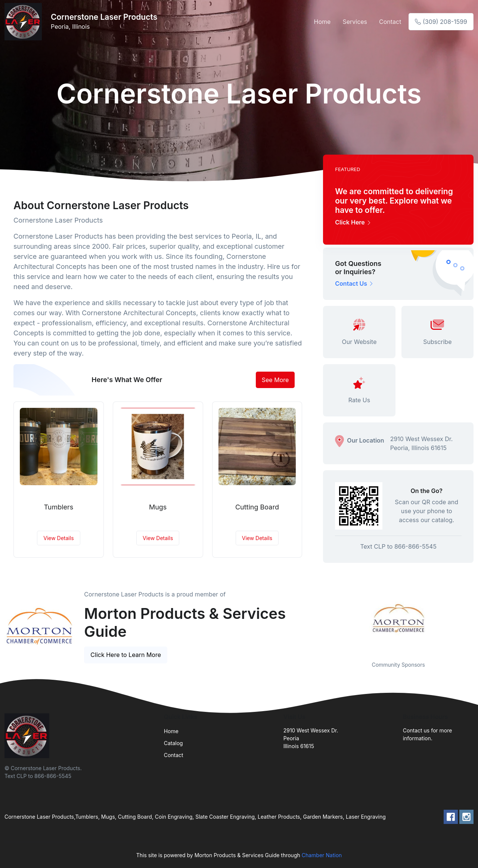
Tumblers (58, 507)
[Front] (25, 22)
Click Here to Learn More (126, 655)
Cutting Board (257, 507)
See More (275, 380)
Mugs (158, 507)
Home (322, 22)
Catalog (173, 743)
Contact (390, 22)
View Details (58, 538)
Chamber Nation (322, 855)
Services (355, 22)
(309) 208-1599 (441, 22)
